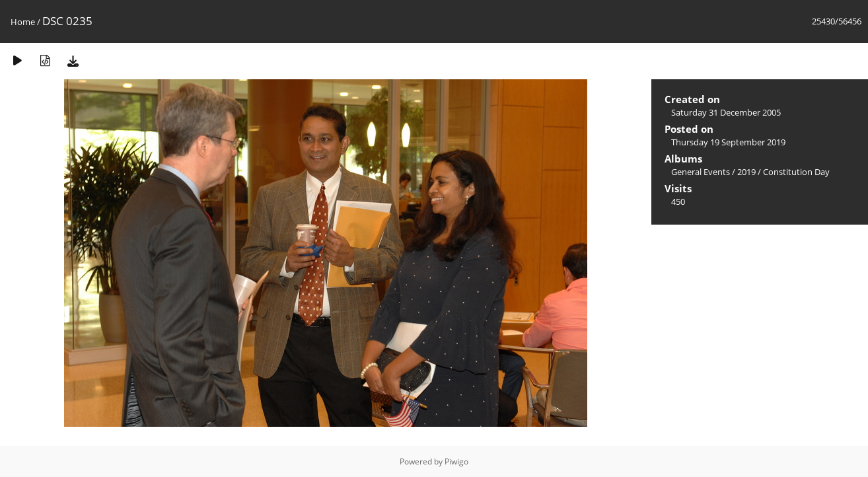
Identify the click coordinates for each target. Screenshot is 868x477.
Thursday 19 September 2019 (728, 142)
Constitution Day (796, 172)
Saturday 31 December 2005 (726, 112)
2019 (746, 172)
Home (23, 22)
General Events (701, 172)
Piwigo (456, 461)
